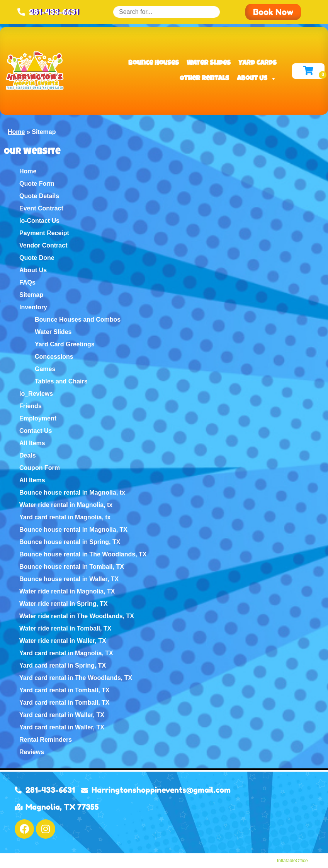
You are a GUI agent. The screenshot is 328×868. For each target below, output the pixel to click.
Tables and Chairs (61, 381)
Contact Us (36, 431)
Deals (28, 455)
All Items (32, 443)
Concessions (54, 357)
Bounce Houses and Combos (78, 320)
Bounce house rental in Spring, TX (70, 542)
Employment (38, 418)
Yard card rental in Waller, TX (62, 715)
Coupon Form (40, 468)
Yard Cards (257, 63)
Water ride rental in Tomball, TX (65, 628)
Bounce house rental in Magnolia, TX (73, 530)
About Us (257, 79)
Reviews (32, 752)
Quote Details (39, 196)
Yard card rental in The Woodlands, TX (76, 678)
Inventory (33, 307)
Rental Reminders (46, 740)
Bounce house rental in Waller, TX (69, 579)
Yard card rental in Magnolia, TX (66, 653)
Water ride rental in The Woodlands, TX (77, 616)
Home (16, 132)
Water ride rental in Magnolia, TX (67, 591)
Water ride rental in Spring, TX (64, 604)
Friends (31, 406)
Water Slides (209, 63)
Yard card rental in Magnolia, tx (65, 517)
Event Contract (41, 208)
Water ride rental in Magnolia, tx (66, 505)
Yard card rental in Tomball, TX (65, 690)
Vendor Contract (43, 245)
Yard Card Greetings (65, 344)
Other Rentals (204, 79)
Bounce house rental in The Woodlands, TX (83, 554)
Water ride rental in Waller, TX (63, 641)
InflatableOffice (292, 861)
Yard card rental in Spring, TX (63, 665)
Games (45, 369)
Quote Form (37, 184)
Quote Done (37, 258)
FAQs (27, 282)
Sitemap (31, 295)
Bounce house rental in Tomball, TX (72, 567)
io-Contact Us (39, 221)
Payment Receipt (44, 233)
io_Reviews (36, 394)
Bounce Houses (154, 63)
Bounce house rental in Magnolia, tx (72, 492)
